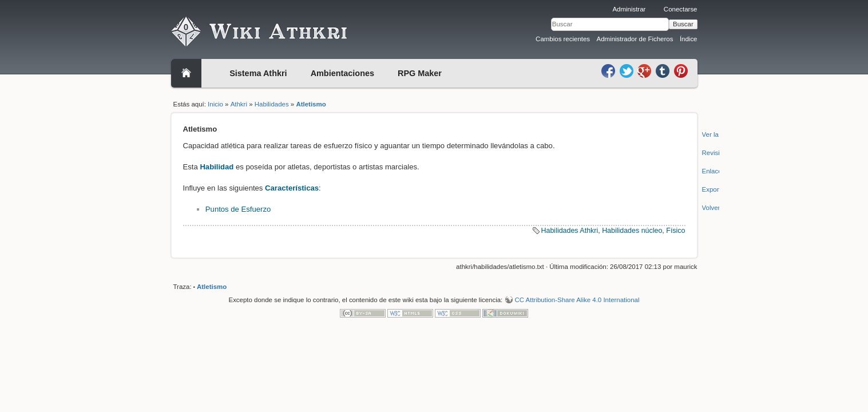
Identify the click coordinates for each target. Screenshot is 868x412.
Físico (675, 231)
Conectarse (681, 9)
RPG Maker (420, 73)
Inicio (215, 104)
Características (292, 188)
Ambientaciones (342, 73)
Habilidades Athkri (570, 231)
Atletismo (311, 104)
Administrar (629, 9)
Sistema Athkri (258, 73)
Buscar (683, 24)
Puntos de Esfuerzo (238, 209)
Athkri (239, 104)
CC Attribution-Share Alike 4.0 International (577, 300)
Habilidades (272, 104)
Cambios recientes (563, 39)
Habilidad (217, 167)
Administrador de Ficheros (635, 39)
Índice (689, 39)
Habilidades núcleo (632, 231)
